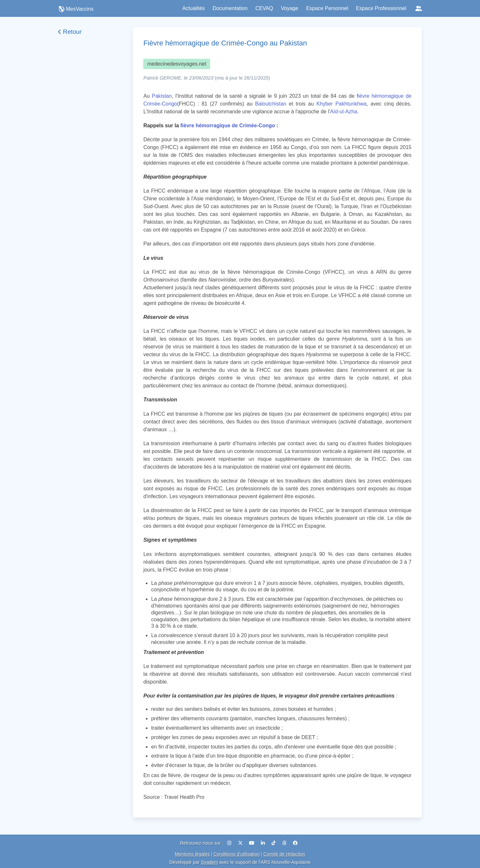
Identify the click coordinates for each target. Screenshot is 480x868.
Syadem (210, 862)
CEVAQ (264, 8)
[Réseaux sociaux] (419, 8)
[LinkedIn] (264, 843)
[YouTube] (252, 843)
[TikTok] (274, 843)
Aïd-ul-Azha (344, 112)
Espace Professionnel (381, 8)
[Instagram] (230, 843)
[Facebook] (295, 843)
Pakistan (162, 96)
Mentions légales (192, 854)
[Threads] (285, 843)
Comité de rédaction (284, 854)
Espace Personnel (327, 8)
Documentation (230, 8)
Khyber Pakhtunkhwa (341, 104)
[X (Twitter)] (241, 843)
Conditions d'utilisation (237, 854)
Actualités (193, 8)
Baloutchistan (271, 104)
